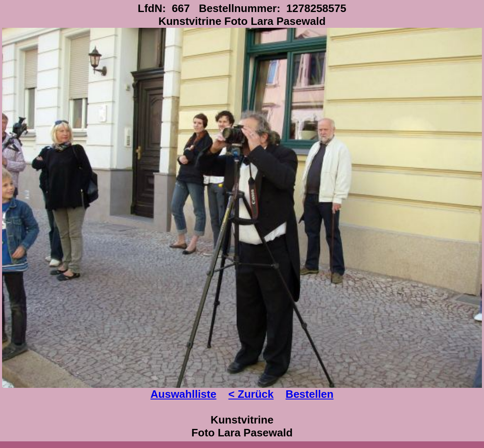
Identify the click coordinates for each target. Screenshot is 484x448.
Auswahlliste (184, 394)
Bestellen (310, 394)
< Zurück (251, 394)
